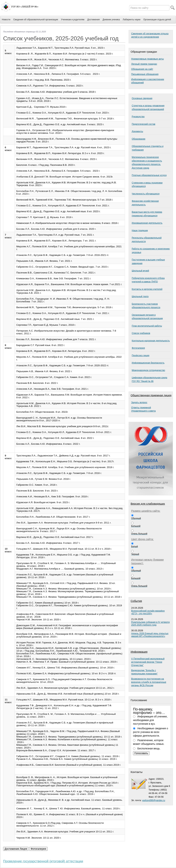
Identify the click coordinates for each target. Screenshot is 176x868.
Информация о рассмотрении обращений (148, 81)
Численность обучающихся (146, 194)
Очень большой (139, 534)
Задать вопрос (139, 402)
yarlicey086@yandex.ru (154, 800)
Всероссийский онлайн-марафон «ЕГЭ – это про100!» (148, 612)
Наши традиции (140, 230)
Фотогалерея (138, 348)
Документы (137, 131)
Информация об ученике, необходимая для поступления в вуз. (150, 720)
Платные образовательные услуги (149, 175)
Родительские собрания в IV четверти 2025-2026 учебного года (150, 624)
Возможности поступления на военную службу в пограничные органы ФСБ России (149, 682)
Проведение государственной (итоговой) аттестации (43, 861)
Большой (136, 526)
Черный (135, 554)
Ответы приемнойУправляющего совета (143, 409)
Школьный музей (140, 271)
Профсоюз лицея (141, 355)
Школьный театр (140, 296)
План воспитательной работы (147, 326)
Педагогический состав (144, 124)
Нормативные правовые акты (147, 59)
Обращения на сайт (142, 69)
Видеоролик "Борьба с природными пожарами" (144, 672)
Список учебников (141, 333)
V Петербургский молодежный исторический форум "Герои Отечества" (148, 662)
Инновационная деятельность (147, 223)
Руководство (138, 117)
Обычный (136, 518)
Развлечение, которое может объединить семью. (149, 742)
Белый (134, 546)
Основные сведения (142, 98)
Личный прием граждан (144, 64)
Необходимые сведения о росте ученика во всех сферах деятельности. (150, 732)
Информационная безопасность (148, 363)
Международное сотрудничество (148, 370)
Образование (138, 139)
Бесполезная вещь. (149, 748)
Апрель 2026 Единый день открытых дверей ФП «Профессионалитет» (150, 635)
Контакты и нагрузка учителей (147, 289)
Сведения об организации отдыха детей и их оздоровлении (150, 35)
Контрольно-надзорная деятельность (151, 341)
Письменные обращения (145, 74)
